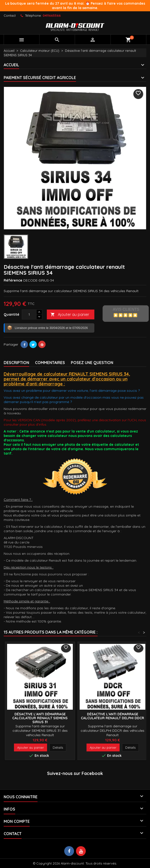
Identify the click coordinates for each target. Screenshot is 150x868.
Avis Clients (126, 309)
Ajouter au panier (70, 315)
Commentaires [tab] (50, 363)
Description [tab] (16, 363)
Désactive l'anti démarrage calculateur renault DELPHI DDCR (112, 716)
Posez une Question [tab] (92, 363)
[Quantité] (29, 314)
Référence (13, 280)
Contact (10, 15)
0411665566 (52, 15)
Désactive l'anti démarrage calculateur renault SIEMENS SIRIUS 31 (40, 718)
